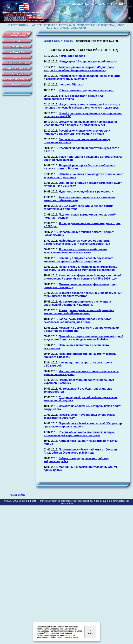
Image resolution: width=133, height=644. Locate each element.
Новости (67, 41)
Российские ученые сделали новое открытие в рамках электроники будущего (82, 77)
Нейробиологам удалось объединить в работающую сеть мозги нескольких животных (77, 242)
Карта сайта (17, 495)
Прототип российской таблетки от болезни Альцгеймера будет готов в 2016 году (80, 451)
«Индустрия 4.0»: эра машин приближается (88, 62)
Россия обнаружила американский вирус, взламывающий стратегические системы (79, 434)
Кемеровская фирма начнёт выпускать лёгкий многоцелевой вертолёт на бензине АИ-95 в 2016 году (83, 277)
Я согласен (91, 632)
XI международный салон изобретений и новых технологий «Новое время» (79, 312)
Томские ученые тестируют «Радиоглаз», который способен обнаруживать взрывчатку (79, 69)
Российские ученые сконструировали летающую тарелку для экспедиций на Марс (77, 132)
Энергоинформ (52, 41)
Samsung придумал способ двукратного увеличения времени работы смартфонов (79, 260)
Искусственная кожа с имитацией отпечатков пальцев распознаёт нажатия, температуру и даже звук (82, 106)
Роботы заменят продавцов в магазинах (86, 90)
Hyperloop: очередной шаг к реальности (86, 192)
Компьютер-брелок (72, 56)
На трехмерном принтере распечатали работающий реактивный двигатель (77, 303)
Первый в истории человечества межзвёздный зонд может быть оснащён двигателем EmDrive (83, 338)
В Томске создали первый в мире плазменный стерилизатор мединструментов (83, 294)
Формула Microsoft (72, 85)
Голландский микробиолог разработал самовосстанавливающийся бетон (78, 321)
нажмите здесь (71, 637)
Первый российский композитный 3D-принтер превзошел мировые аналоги (83, 425)
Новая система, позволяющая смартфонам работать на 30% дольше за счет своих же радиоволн (81, 268)
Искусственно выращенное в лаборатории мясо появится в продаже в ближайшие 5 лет (80, 123)
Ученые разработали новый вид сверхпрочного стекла (73, 97)
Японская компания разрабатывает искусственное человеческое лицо (75, 251)
